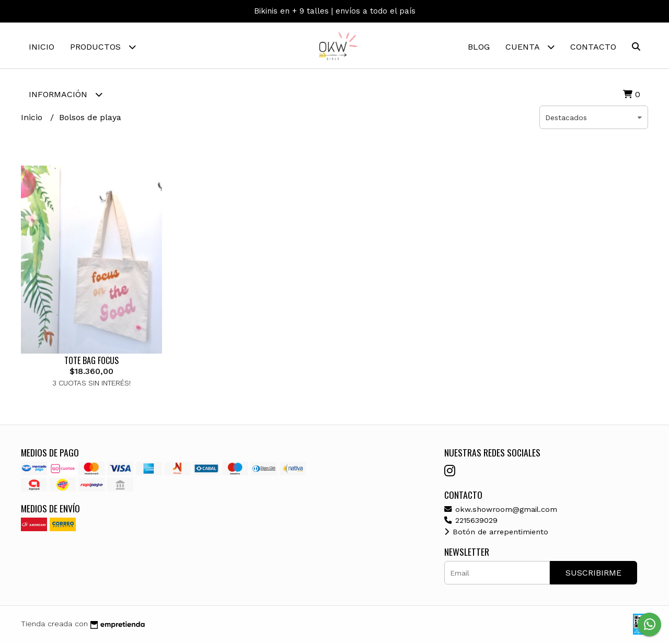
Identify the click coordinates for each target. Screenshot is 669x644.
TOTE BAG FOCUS (91, 362)
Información (66, 94)
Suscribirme (593, 574)
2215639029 (471, 522)
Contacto (593, 47)
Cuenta (530, 47)
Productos (103, 47)
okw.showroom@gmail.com (501, 510)
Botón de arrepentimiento (496, 533)
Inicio (42, 47)
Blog (479, 47)
